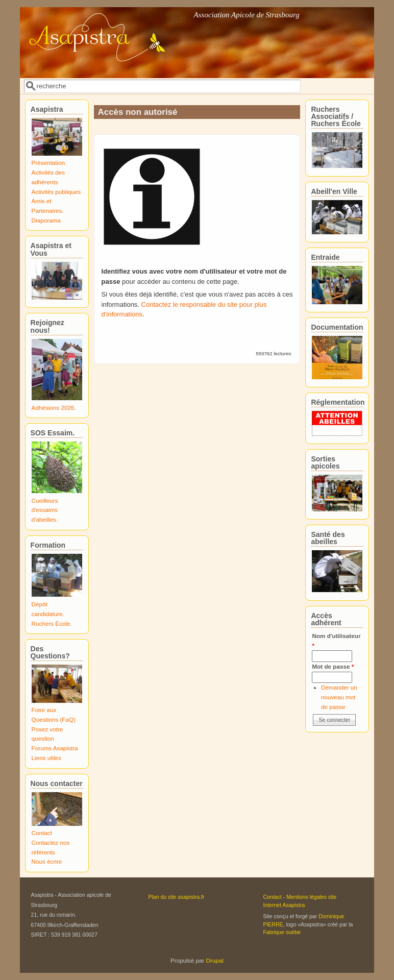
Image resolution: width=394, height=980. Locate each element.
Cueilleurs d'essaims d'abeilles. (45, 510)
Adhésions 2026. (54, 408)
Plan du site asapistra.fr (177, 897)
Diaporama (46, 220)
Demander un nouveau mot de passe (339, 697)
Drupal (215, 960)
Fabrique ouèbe (282, 932)
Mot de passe (333, 666)
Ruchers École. (52, 623)
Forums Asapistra (55, 748)
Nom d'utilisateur (336, 641)
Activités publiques (56, 192)
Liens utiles (46, 758)
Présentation (48, 163)
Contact (42, 833)
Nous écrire (47, 861)
